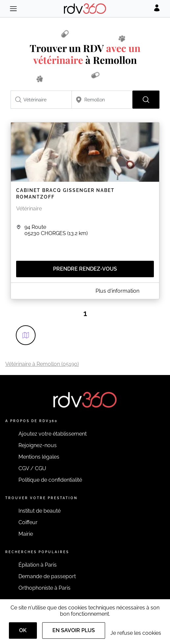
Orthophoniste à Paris (44, 588)
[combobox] (41, 100)
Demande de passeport (47, 576)
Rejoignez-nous (38, 445)
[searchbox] (41, 100)
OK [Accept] (23, 630)
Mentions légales (39, 457)
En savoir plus (74, 630)
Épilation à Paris (38, 565)
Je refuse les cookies (136, 633)
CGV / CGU (32, 468)
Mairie (26, 534)
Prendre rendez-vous (85, 269)
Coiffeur (28, 522)
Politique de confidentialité (50, 480)
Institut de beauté (40, 511)
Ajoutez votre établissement (53, 434)
